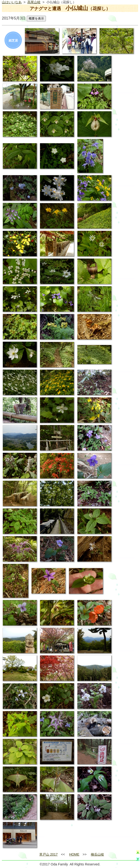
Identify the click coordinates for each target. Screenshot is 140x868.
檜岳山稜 (97, 854)
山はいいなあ (12, 2)
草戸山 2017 (48, 854)
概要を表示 (36, 18)
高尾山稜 (34, 2)
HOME (74, 854)
